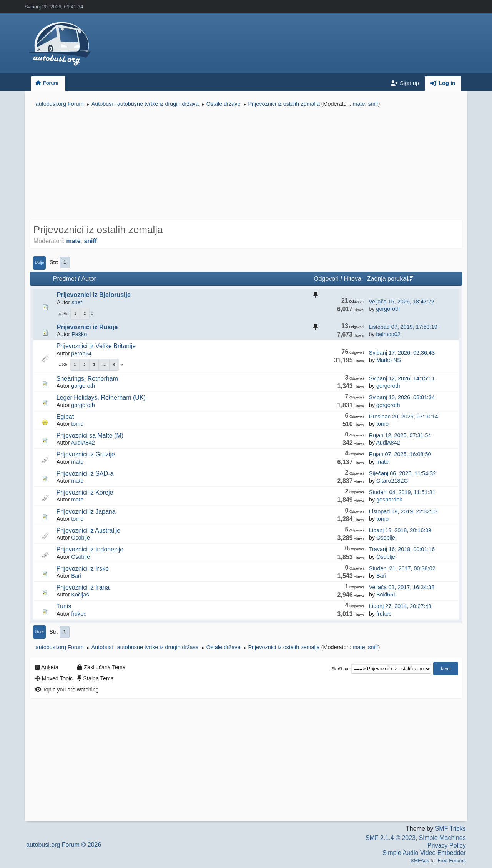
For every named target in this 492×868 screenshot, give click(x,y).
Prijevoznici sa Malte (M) (90, 436)
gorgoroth (388, 309)
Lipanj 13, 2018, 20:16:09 (400, 530)
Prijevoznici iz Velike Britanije (96, 346)
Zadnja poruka (390, 279)
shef (77, 302)
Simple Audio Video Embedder (424, 853)
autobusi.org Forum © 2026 (64, 845)
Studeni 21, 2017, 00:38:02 (402, 568)
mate (359, 104)
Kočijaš (80, 595)
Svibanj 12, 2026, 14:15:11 (402, 378)
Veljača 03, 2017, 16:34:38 (402, 587)
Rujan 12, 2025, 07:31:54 (400, 435)
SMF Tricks (450, 829)
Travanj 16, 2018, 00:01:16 (402, 549)
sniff (373, 104)
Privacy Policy (447, 846)
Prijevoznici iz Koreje (85, 492)
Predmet (65, 279)
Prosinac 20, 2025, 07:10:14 (404, 417)
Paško (79, 334)
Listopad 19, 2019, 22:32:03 (403, 511)
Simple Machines (442, 838)
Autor (89, 279)
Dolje (40, 262)
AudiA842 (83, 443)
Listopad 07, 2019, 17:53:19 (403, 327)
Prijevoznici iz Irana (83, 587)
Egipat (65, 417)
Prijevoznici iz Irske (83, 569)
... (104, 365)
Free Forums (451, 861)
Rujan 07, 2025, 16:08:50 (400, 454)
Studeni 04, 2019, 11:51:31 (402, 492)
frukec (79, 614)
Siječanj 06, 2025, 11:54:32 (402, 473)
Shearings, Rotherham (87, 379)
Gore (39, 632)
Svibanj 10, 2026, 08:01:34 (402, 397)
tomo (77, 424)
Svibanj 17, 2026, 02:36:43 (402, 353)
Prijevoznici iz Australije (88, 531)
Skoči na (340, 669)
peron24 (81, 353)
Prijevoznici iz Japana (86, 512)
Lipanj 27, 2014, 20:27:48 (400, 606)
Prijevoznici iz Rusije (87, 327)
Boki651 (386, 595)
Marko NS (389, 360)
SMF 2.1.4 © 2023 (391, 838)
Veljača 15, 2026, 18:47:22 (401, 302)
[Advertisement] (246, 165)
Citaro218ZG (392, 481)
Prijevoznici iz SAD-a (85, 474)
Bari (76, 576)
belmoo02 (388, 334)
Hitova (352, 279)
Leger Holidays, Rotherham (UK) (101, 397)
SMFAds (420, 861)
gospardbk (389, 500)
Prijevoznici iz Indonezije (90, 549)
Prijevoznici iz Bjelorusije (94, 295)
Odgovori (326, 279)
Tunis (64, 606)
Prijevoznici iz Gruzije (86, 454)
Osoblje (81, 538)
